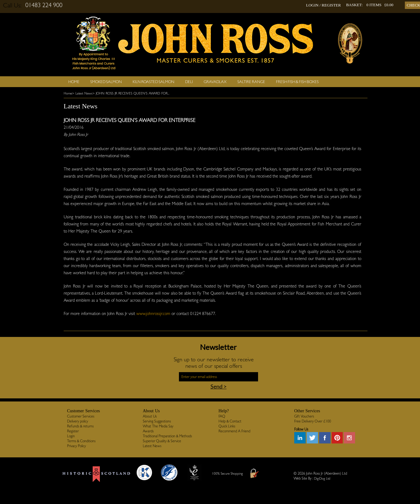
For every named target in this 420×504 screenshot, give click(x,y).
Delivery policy (78, 421)
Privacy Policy (76, 446)
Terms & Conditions (81, 441)
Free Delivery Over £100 (313, 421)
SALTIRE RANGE (251, 82)
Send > (218, 386)
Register (73, 431)
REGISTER (331, 5)
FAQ (222, 416)
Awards (148, 431)
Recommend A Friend (234, 431)
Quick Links (227, 426)
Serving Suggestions (157, 421)
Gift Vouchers (304, 416)
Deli (189, 82)
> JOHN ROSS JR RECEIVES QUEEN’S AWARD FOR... (131, 93)
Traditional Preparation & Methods (167, 436)
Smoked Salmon (106, 82)
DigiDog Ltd (322, 479)
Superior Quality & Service (162, 441)
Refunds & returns (80, 426)
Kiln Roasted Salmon (153, 82)
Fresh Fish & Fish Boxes (297, 82)
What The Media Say (158, 426)
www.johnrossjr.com (153, 313)
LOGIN (312, 5)
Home (74, 82)
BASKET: (354, 5)
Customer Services (81, 416)
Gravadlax (215, 82)
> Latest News (82, 93)
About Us (150, 416)
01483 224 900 (44, 5)
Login (71, 436)
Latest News (152, 446)
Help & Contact (230, 421)
